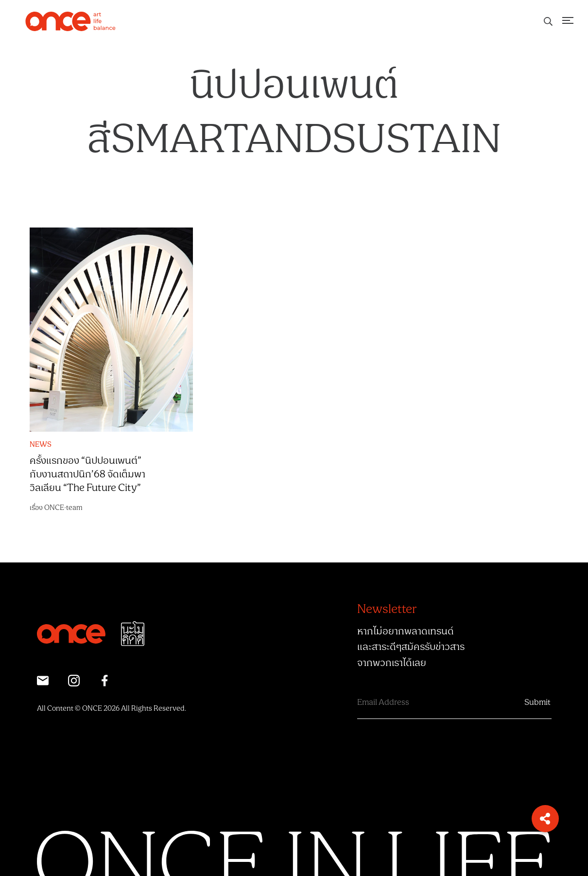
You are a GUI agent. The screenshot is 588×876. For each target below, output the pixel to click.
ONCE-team (63, 508)
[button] (545, 819)
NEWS (41, 445)
